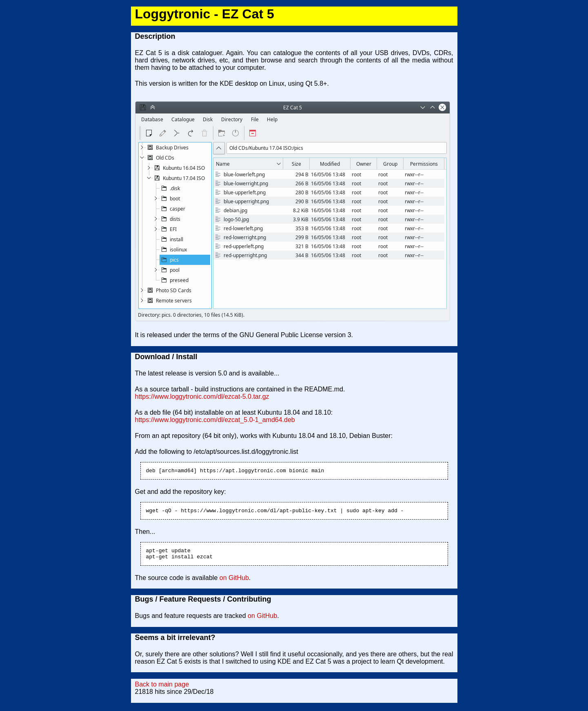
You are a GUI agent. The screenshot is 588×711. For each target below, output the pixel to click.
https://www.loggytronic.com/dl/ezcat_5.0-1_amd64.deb (215, 420)
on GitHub (234, 583)
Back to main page (162, 689)
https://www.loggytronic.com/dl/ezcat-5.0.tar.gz (202, 397)
